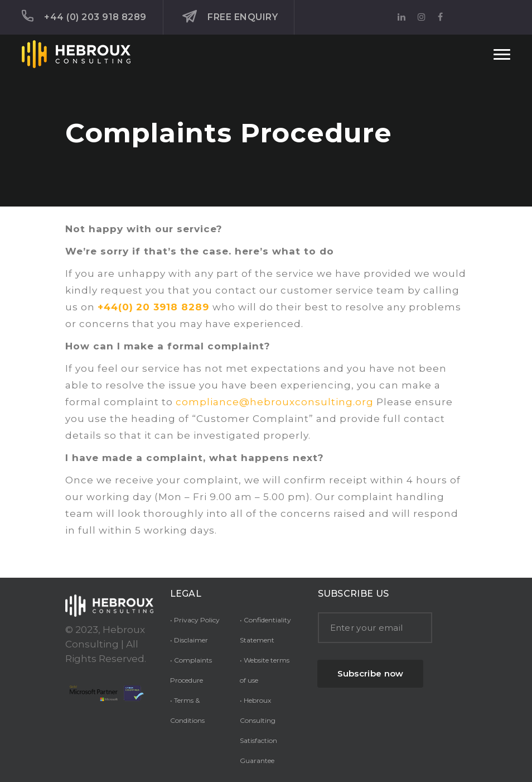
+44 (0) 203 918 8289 (84, 16)
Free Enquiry (230, 17)
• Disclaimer (189, 640)
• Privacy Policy (195, 620)
